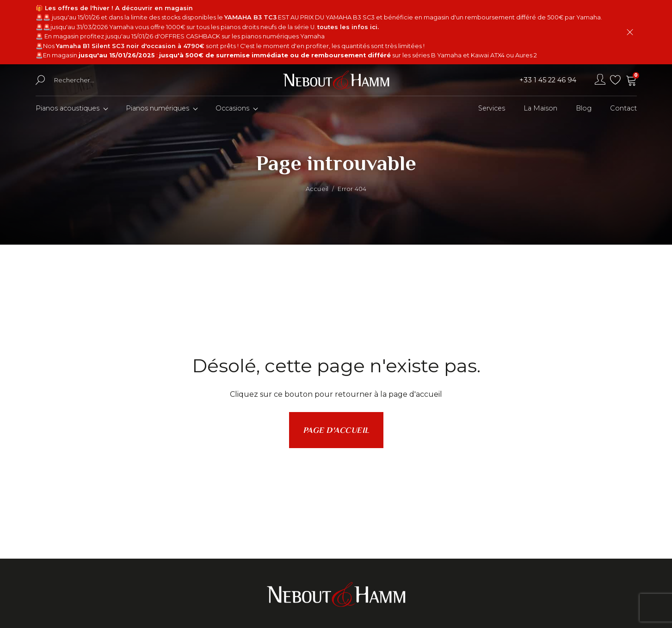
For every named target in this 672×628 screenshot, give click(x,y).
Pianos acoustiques (68, 108)
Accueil (317, 189)
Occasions (232, 108)
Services (492, 108)
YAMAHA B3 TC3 (250, 17)
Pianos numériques (157, 108)
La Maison (540, 108)
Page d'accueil (336, 430)
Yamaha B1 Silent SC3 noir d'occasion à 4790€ (130, 46)
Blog (584, 108)
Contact (623, 108)
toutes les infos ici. (348, 27)
